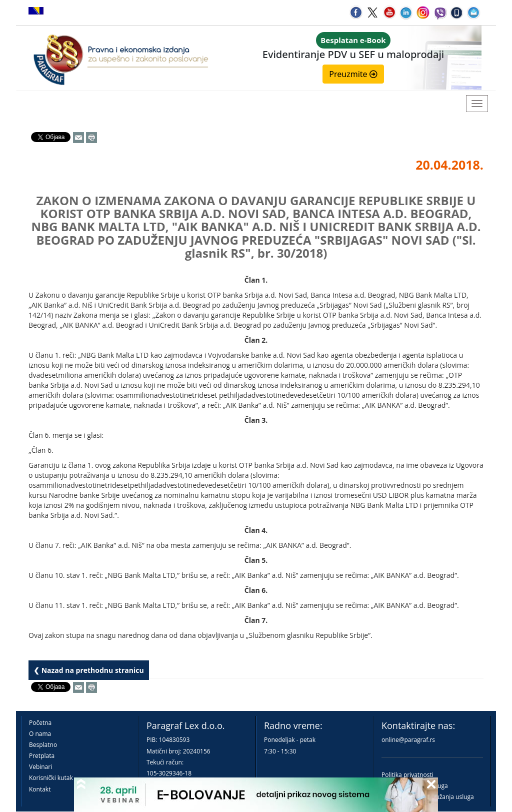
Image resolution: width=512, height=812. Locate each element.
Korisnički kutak (51, 778)
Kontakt (40, 789)
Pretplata (42, 756)
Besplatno (43, 745)
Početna (40, 723)
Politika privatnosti (407, 775)
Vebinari (40, 767)
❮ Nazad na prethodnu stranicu (89, 670)
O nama (40, 734)
